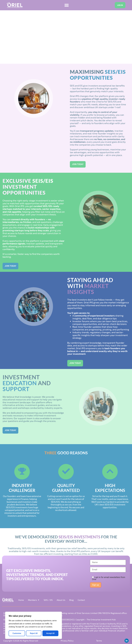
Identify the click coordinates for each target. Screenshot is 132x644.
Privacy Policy (67, 641)
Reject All (34, 633)
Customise (17, 633)
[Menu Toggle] (66, 5)
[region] (34, 625)
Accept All (50, 633)
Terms (99, 641)
